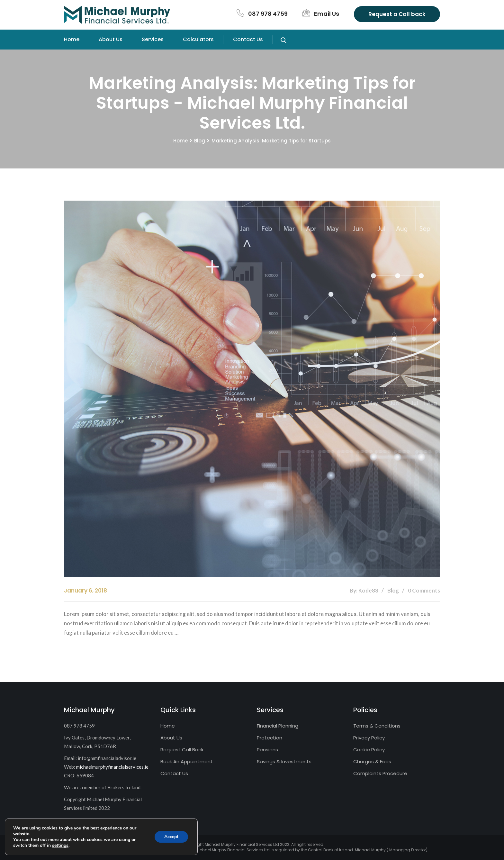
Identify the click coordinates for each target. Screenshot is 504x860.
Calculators (198, 39)
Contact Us (248, 39)
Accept (171, 837)
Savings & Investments (284, 761)
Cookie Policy (369, 750)
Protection (270, 738)
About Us (111, 39)
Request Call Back (182, 750)
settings (60, 846)
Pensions (267, 750)
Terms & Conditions (377, 726)
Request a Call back (397, 14)
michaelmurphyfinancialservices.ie (112, 767)
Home (72, 39)
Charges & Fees (372, 761)
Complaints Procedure (380, 773)
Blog (200, 141)
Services (153, 39)
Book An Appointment (187, 761)
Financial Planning (278, 726)
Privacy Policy (369, 738)
